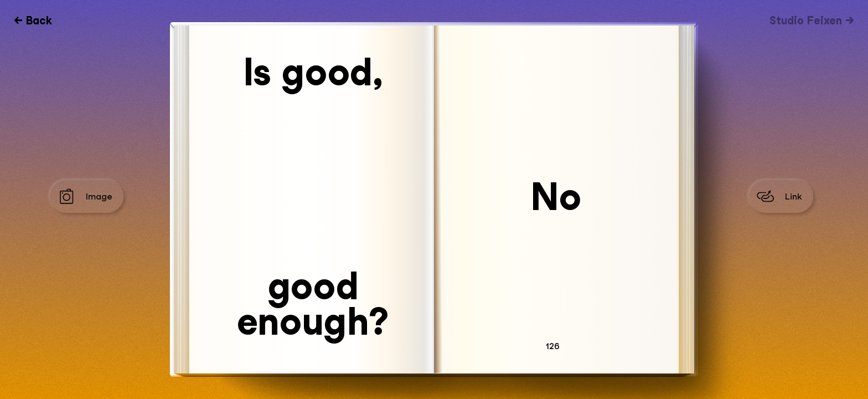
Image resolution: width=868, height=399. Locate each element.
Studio (806, 21)
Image (99, 196)
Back (39, 21)
